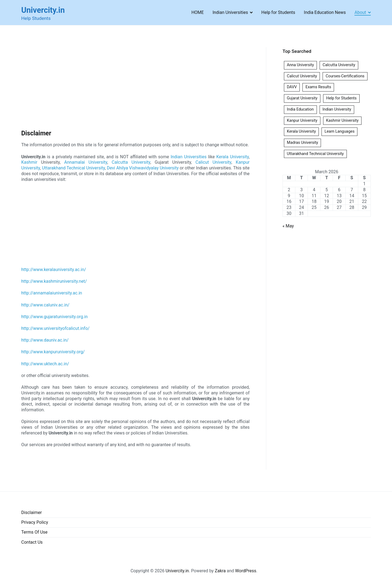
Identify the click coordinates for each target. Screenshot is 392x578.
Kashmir (29, 162)
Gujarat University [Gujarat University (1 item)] (302, 98)
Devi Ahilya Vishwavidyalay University (143, 168)
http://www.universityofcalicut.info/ (55, 328)
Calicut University (213, 162)
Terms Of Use (34, 532)
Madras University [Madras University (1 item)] (303, 143)
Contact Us (32, 542)
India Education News (325, 12)
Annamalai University (86, 162)
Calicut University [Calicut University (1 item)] (302, 76)
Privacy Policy (35, 522)
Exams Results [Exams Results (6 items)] (318, 87)
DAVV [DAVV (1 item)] (292, 87)
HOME (197, 12)
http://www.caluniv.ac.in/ (45, 305)
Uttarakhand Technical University (73, 168)
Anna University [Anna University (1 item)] (300, 65)
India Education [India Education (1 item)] (300, 109)
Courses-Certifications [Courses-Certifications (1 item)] (345, 76)
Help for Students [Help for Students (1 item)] (341, 98)
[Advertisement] (135, 87)
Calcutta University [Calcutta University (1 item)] (339, 65)
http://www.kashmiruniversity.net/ (54, 281)
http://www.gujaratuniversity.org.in (54, 317)
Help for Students (278, 12)
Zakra (220, 571)
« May (288, 226)
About (360, 12)
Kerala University (232, 157)
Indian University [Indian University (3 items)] (337, 109)
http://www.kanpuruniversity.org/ (53, 352)
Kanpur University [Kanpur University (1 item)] (302, 121)
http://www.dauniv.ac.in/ (45, 340)
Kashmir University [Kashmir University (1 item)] (342, 121)
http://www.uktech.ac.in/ (45, 364)
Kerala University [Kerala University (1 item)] (301, 131)
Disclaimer (31, 512)
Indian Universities (230, 12)
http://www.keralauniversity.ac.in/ (54, 270)
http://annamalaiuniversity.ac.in (52, 293)
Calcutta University (131, 162)
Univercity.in (43, 10)
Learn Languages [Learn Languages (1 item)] (339, 131)
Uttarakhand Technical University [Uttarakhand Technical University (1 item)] (315, 154)
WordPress (246, 571)
